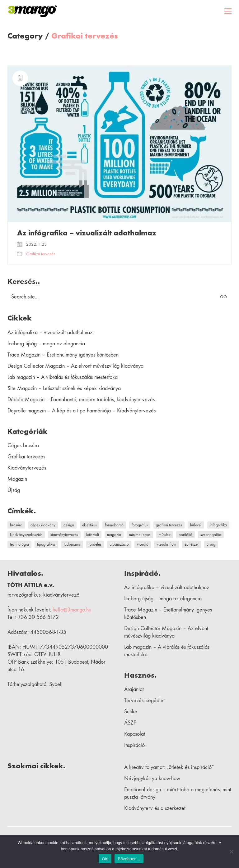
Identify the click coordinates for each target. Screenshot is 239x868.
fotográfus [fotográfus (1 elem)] (140, 525)
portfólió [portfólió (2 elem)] (185, 535)
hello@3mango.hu (72, 610)
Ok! (105, 859)
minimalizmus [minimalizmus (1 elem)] (140, 535)
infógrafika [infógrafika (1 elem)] (218, 525)
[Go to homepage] (33, 11)
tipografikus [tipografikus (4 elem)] (46, 544)
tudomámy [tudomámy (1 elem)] (72, 544)
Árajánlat (134, 689)
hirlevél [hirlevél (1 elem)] (196, 525)
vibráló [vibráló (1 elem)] (143, 544)
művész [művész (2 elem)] (165, 535)
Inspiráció (134, 745)
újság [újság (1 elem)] (211, 544)
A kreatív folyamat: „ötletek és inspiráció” (169, 767)
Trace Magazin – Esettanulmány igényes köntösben (63, 355)
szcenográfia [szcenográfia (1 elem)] (211, 535)
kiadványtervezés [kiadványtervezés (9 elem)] (64, 535)
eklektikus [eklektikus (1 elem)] (89, 525)
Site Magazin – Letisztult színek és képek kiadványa (64, 388)
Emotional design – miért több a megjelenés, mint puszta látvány (178, 793)
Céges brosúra (23, 445)
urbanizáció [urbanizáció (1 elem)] (119, 544)
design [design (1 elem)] (69, 525)
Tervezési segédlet (144, 700)
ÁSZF (130, 723)
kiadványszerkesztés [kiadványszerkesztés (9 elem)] (26, 535)
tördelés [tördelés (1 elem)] (95, 544)
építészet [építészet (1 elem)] (192, 544)
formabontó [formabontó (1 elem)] (114, 525)
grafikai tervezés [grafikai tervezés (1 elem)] (169, 525)
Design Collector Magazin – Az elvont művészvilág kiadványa (75, 366)
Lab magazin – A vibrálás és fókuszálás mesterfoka (63, 377)
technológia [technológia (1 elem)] (19, 544)
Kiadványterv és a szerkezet (155, 808)
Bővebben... (129, 859)
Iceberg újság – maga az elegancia (46, 344)
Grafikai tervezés (85, 36)
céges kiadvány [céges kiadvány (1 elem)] (43, 525)
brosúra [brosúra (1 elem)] (16, 525)
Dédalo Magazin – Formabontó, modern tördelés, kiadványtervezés (81, 400)
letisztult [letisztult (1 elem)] (93, 535)
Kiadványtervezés (27, 468)
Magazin (17, 479)
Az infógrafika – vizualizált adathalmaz (87, 233)
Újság (14, 490)
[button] (228, 11)
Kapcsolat (135, 734)
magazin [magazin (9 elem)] (114, 535)
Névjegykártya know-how (152, 778)
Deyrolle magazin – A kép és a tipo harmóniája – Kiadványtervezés (82, 411)
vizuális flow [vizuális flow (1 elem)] (166, 544)
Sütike (131, 712)
